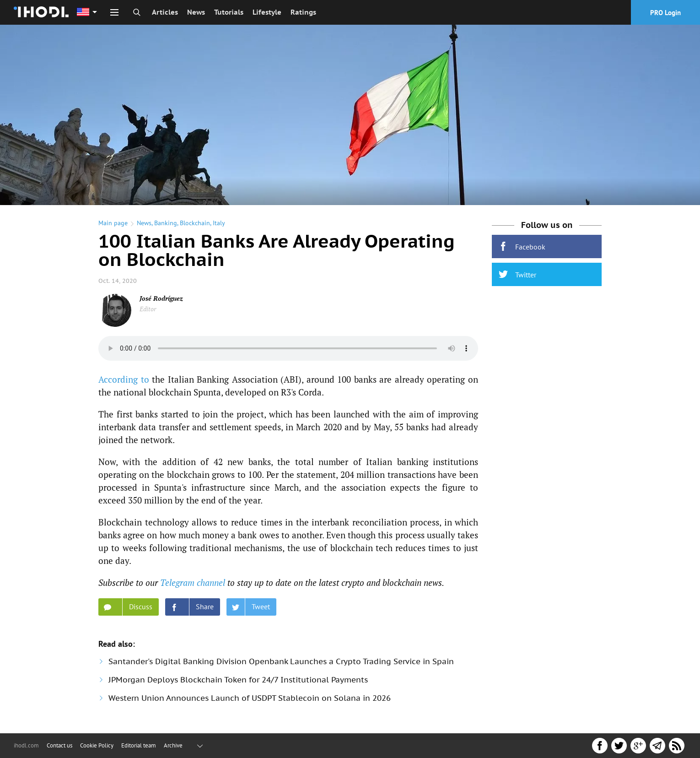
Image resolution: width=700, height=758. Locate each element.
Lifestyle (267, 12)
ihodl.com (26, 745)
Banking (166, 223)
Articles (165, 12)
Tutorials (229, 12)
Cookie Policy (97, 745)
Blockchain (195, 223)
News (196, 12)
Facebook (522, 246)
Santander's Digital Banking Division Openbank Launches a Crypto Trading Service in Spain (281, 661)
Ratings (303, 12)
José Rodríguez (161, 298)
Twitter (517, 274)
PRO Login (665, 13)
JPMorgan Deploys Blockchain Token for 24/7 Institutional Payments (238, 680)
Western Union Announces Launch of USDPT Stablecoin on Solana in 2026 (250, 698)
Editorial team (139, 745)
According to (124, 379)
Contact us (59, 745)
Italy (219, 223)
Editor (148, 309)
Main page (113, 223)
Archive (173, 745)
